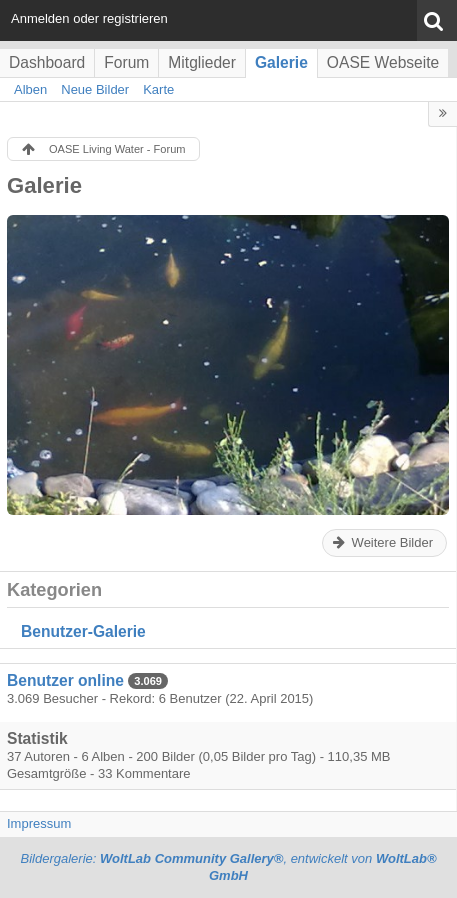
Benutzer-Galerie (83, 631)
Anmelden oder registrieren (89, 18)
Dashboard (47, 62)
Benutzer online (65, 680)
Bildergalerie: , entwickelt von (228, 867)
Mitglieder (202, 62)
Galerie (281, 62)
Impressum (39, 823)
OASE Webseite (383, 62)
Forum (126, 62)
